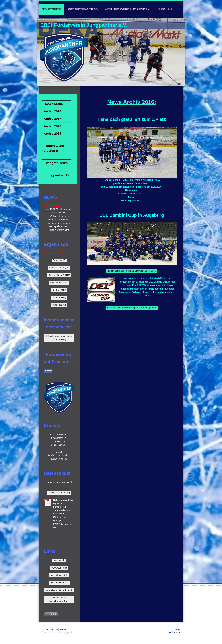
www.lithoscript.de (59, 575)
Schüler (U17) (59, 298)
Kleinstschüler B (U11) (59, 275)
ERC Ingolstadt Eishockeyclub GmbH (59, 599)
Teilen (48, 371)
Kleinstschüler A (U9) (59, 268)
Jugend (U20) (59, 305)
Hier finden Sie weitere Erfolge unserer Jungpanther (132, 308)
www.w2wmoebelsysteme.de (59, 590)
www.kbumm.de (59, 568)
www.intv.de (59, 560)
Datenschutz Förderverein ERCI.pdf (59, 517)
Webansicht (175, 632)
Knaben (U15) (59, 290)
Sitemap (63, 629)
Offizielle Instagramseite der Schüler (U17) (59, 338)
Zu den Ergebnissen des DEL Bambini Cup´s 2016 (132, 271)
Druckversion (50, 629)
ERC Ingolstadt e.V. (59, 583)
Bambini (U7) (59, 260)
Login (178, 629)
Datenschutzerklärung (59, 492)
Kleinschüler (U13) (59, 283)
